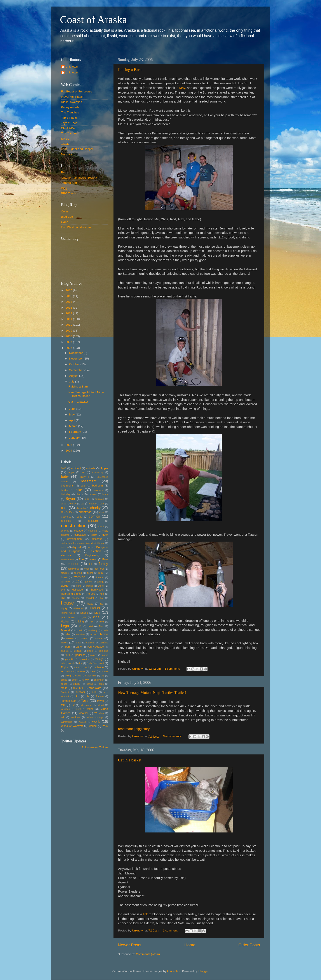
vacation (65, 709)
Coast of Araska (93, 20)
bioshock (98, 490)
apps (71, 472)
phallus (65, 651)
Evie (105, 559)
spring (90, 684)
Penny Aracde (95, 647)
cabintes (99, 499)
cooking (65, 531)
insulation (78, 608)
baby (65, 476)
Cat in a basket (130, 760)
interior (95, 608)
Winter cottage (95, 717)
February (75, 432)
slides (64, 680)
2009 (69, 331)
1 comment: (173, 669)
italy (97, 612)
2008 (69, 336)
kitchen (65, 622)
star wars (95, 688)
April (72, 420)
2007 (69, 342)
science (99, 667)
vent (79, 709)
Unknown (72, 67)
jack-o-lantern (68, 617)
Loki (90, 626)
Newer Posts (130, 945)
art (83, 472)
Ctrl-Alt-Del (68, 128)
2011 (69, 319)
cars (102, 504)
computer (93, 521)
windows (76, 717)
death (94, 535)
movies (70, 638)
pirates (77, 651)
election (96, 551)
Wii (63, 717)
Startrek (65, 692)
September (77, 370)
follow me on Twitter (95, 747)
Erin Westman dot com (76, 227)
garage (100, 582)
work (96, 721)
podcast (80, 655)
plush (68, 655)
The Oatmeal (70, 133)
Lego (65, 626)
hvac (90, 604)
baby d (85, 477)
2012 (69, 313)
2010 (69, 325)
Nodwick (67, 154)
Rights (65, 667)
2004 (69, 451)
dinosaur (97, 539)
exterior (73, 564)
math (80, 630)
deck (105, 535)
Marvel (65, 630)
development (75, 539)
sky (103, 676)
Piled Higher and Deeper (77, 149)
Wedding (99, 713)
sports (77, 684)
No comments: (173, 736)
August (74, 376)
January (75, 438)
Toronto (100, 696)
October (75, 364)
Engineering (92, 555)
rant (71, 663)
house (67, 603)
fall (91, 564)
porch (105, 655)
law (92, 622)
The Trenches (70, 112)
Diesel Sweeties (72, 102)
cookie (101, 526)
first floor (99, 569)
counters (93, 531)
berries (65, 490)
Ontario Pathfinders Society (79, 178)
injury (64, 608)
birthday (66, 494)
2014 (69, 302)
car (83, 504)
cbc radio (81, 508)
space (64, 684)
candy (73, 504)
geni (79, 586)
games (88, 582)
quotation (84, 659)
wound (93, 726)
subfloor (80, 692)
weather (84, 713)
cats (64, 508)
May (72, 414)
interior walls (68, 613)
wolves (82, 722)
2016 (69, 290)
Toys (85, 700)
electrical (66, 555)
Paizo (65, 172)
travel (101, 701)
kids (96, 617)
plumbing (103, 651)
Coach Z (66, 517)
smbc (75, 680)
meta (105, 630)
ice (102, 604)
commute (66, 521)
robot (77, 667)
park (68, 647)
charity (95, 508)
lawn (101, 622)
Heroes (91, 594)
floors (90, 573)
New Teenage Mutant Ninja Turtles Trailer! (152, 693)
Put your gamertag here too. (83, 258)
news (65, 642)
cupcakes (80, 535)
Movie (104, 634)
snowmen (99, 680)
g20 (77, 582)
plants (90, 651)
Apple (104, 468)
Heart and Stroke (71, 594)
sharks (82, 671)
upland (100, 705)
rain (63, 663)
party (79, 647)
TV (73, 705)
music (99, 638)
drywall (77, 547)
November (76, 359)
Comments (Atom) (148, 954)
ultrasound (86, 705)
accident (76, 468)
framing (80, 577)
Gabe (65, 222)
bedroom (98, 486)
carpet (92, 504)
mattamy (93, 630)
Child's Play (67, 512)
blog (79, 494)
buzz (87, 499)
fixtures (65, 573)
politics (94, 655)
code (80, 517)
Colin (64, 211)
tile (88, 696)
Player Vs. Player (72, 97)
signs (78, 676)
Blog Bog (67, 217)
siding (68, 676)
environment (67, 560)
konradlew (174, 971)
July (72, 381)
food (101, 573)
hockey (75, 598)
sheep (93, 671)
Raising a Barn (130, 70)
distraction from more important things (82, 543)
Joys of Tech (69, 123)
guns (101, 586)
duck (89, 547)
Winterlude (67, 722)
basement (89, 481)
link (146, 914)
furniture (65, 582)
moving (84, 638)
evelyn (93, 560)
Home (190, 945)
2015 (69, 296)
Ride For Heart (95, 663)
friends (100, 577)
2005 (69, 445)
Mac (101, 626)
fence (86, 569)
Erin (81, 559)
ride (80, 663)
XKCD (65, 144)
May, (183, 88)
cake (64, 504)
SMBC (65, 139)
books (93, 494)
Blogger (204, 971)
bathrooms (67, 486)
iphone (84, 613)
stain (101, 684)
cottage (79, 531)
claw (102, 512)
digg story (143, 729)
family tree (74, 569)
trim (63, 705)
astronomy (98, 472)
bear (83, 486)
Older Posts (249, 945)
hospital (90, 598)
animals (91, 468)
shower (104, 671)
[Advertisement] (81, 773)
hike (102, 594)
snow (85, 680)
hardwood (97, 590)
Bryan (70, 499)
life (80, 626)
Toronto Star (69, 183)
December (76, 353)
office (79, 643)
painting (103, 643)
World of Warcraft (72, 726)
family (103, 564)
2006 (69, 348)
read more (126, 729)
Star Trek (78, 688)
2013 (69, 308)
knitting (80, 622)
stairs (64, 688)
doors (64, 547)
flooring (78, 573)
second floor (67, 671)
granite (89, 586)
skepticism (91, 676)
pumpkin (70, 659)
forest (64, 577)
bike (79, 490)
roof (87, 667)
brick (105, 494)
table (95, 692)
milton (68, 634)
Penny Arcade (70, 107)
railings (99, 659)
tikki (77, 696)
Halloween (78, 590)
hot (102, 598)
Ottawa (90, 643)
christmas (85, 512)
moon (93, 634)
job (84, 617)
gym (63, 590)
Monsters (80, 634)
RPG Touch (69, 193)
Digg (64, 188)
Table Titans (69, 118)
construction (74, 526)
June (73, 409)
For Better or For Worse (77, 91)
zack (105, 726)
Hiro (63, 598)
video (90, 709)
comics (94, 516)
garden (66, 586)
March (74, 426)
